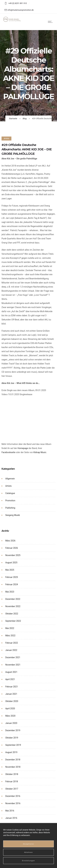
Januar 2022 (11, 650)
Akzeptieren (28, 844)
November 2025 (13, 555)
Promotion (10, 501)
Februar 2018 (12, 781)
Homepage (23, 448)
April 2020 (10, 709)
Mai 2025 (10, 570)
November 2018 (13, 767)
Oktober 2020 (12, 701)
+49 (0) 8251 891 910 (18, 3)
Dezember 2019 (13, 730)
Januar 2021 (11, 694)
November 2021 (13, 665)
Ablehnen (28, 852)
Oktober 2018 (12, 774)
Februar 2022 (12, 643)
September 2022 (13, 621)
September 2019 (13, 745)
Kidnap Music (40, 452)
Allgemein (10, 479)
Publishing (10, 508)
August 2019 (11, 752)
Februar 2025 (12, 577)
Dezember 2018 (13, 760)
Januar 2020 (11, 723)
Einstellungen (29, 861)
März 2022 (10, 636)
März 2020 (10, 716)
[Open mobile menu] (51, 22)
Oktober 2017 (12, 789)
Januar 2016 (11, 818)
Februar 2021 (12, 687)
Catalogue (10, 493)
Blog (25, 119)
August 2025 (11, 563)
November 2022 (13, 606)
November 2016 (13, 803)
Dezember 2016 (13, 796)
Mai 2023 (10, 592)
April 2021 (10, 679)
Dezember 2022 (13, 599)
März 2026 (10, 541)
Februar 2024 (12, 584)
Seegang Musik (13, 515)
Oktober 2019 (12, 738)
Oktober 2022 (12, 614)
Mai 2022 (10, 628)
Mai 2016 (10, 811)
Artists (8, 486)
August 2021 (11, 672)
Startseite (13, 119)
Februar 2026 (12, 548)
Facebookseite (8, 452)
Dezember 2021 (13, 657)
